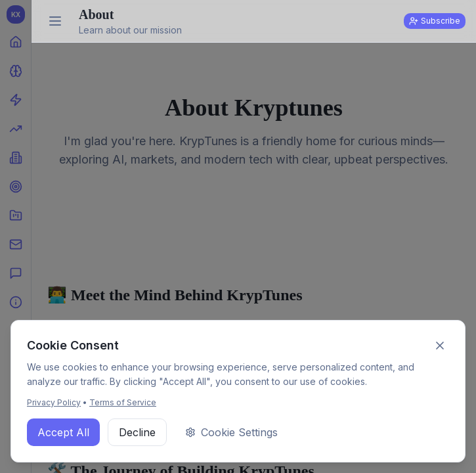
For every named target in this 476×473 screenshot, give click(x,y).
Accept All (63, 432)
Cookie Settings (231, 432)
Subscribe (435, 21)
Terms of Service (123, 402)
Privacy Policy (54, 402)
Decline (137, 432)
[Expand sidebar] (55, 21)
